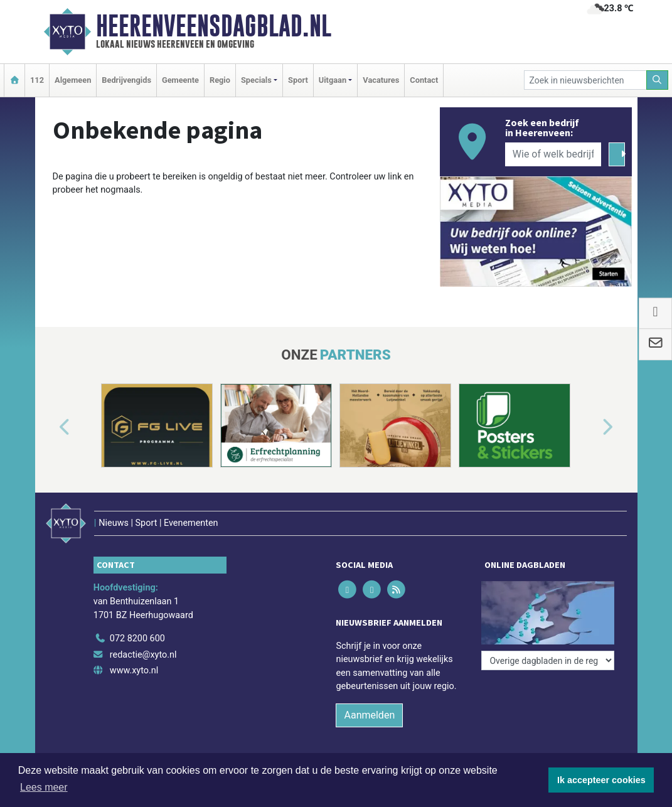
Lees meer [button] (44, 787)
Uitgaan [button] (333, 80)
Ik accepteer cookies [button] (601, 780)
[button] (50, 428)
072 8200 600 (137, 639)
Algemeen (73, 80)
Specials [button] (256, 80)
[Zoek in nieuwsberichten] (585, 80)
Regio (220, 80)
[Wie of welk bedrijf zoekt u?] (553, 154)
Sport (298, 80)
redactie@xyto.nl (143, 655)
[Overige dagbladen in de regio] (548, 660)
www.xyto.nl (134, 671)
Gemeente (180, 80)
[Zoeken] (658, 80)
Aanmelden (369, 715)
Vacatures (381, 80)
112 (37, 80)
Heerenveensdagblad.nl (214, 26)
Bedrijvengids (126, 80)
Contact (424, 80)
